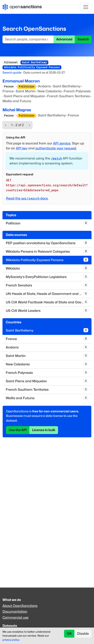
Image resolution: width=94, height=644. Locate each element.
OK (69, 634)
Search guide (12, 72)
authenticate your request (56, 148)
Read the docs (27, 198)
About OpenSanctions (20, 606)
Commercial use (15, 618)
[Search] (28, 39)
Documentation (15, 612)
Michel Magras (17, 110)
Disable (83, 634)
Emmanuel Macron (21, 81)
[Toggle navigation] (86, 7)
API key (22, 148)
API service (62, 143)
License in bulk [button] (44, 430)
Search (83, 39)
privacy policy (11, 640)
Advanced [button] (64, 39)
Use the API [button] (18, 430)
